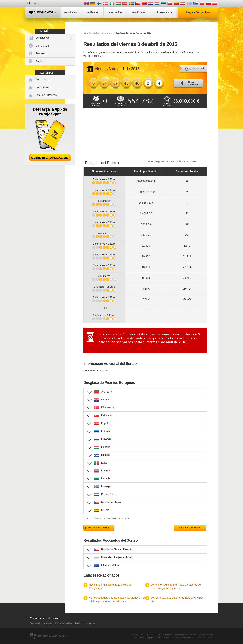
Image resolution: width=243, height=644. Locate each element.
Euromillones (43, 87)
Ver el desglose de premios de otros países (172, 161)
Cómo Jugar (43, 46)
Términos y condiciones (85, 623)
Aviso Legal (35, 623)
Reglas (40, 61)
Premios (40, 54)
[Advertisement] (145, 136)
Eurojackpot (43, 79)
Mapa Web (54, 618)
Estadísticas (43, 38)
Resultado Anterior (99, 528)
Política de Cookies (63, 623)
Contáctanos (37, 618)
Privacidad (47, 623)
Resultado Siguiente (190, 528)
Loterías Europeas (46, 95)
